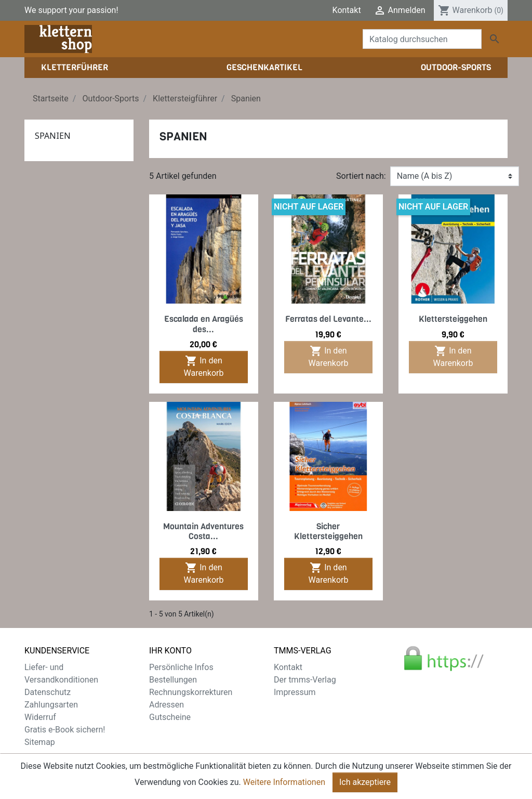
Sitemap (40, 742)
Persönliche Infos (181, 667)
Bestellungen (173, 680)
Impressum (295, 692)
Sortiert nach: (361, 176)
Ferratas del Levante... (328, 319)
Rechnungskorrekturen (191, 692)
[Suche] (422, 39)
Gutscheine (170, 717)
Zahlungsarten (51, 705)
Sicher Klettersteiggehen (328, 531)
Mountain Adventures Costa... (203, 531)
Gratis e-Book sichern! (65, 730)
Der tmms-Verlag (305, 680)
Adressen (167, 705)
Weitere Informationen (284, 782)
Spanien (53, 136)
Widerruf (40, 717)
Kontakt (347, 10)
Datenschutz (48, 692)
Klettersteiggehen (453, 319)
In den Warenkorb (204, 366)
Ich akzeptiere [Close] (365, 782)
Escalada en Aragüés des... (204, 324)
